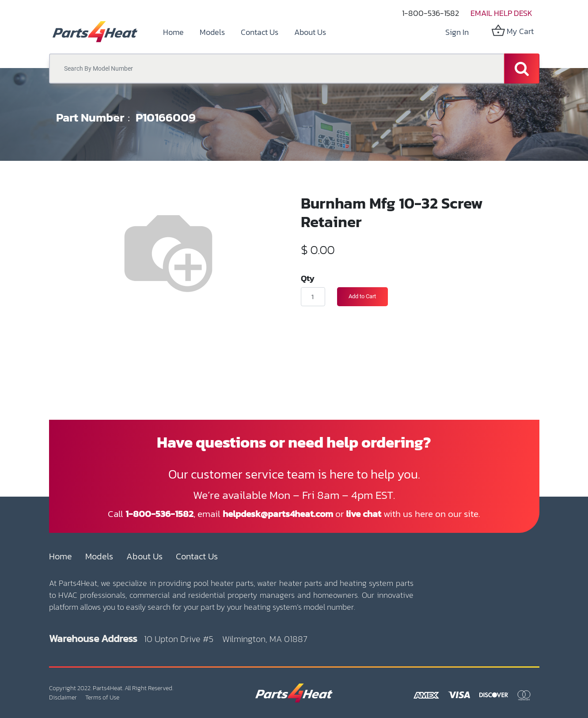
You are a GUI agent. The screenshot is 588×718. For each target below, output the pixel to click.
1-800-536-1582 (431, 13)
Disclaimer (63, 697)
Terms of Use (102, 697)
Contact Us (197, 556)
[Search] (522, 68)
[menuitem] (173, 32)
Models (99, 556)
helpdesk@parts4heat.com (278, 514)
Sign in (457, 32)
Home (61, 556)
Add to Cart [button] (362, 296)
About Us (144, 556)
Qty (308, 278)
